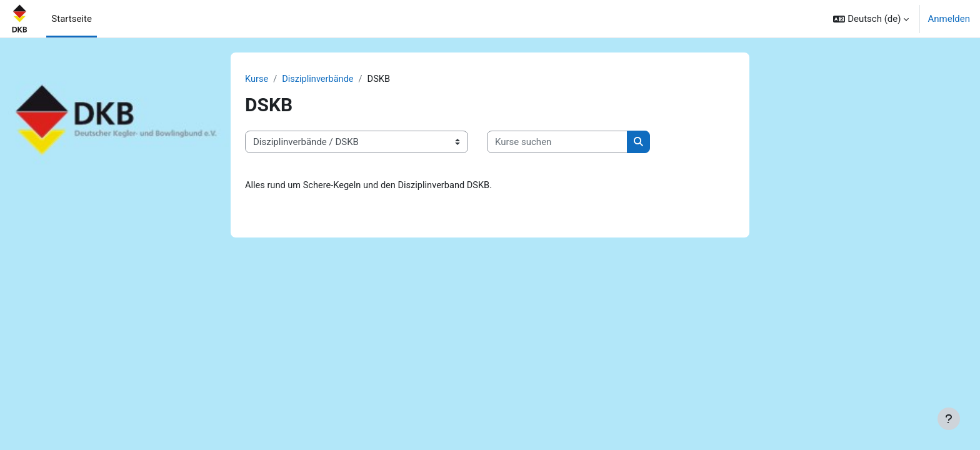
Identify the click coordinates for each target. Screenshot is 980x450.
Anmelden (949, 19)
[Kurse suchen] (557, 143)
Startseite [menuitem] (72, 19)
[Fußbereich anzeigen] (949, 419)
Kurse (257, 79)
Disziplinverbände (320, 79)
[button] (871, 19)
